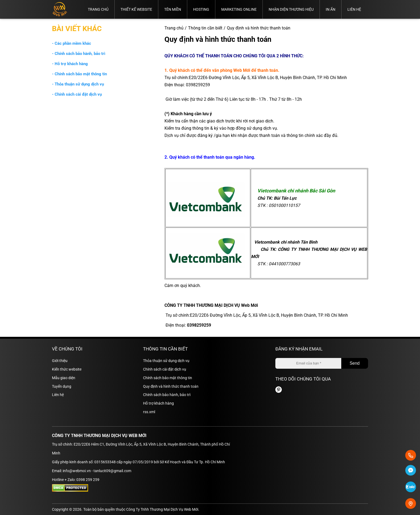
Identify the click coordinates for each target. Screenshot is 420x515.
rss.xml (149, 412)
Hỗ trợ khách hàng (158, 403)
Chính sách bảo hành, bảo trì (167, 395)
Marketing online (239, 9)
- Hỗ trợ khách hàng (70, 64)
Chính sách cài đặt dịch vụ (165, 369)
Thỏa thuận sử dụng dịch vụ (166, 361)
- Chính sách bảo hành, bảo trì (79, 54)
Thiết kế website (136, 9)
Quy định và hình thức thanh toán (171, 386)
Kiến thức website (67, 369)
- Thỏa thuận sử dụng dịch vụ (78, 84)
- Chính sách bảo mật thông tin (79, 74)
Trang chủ (98, 9)
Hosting (201, 9)
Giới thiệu (60, 361)
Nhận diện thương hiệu (291, 9)
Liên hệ (354, 9)
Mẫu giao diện (64, 378)
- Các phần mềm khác (72, 43)
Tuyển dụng (62, 386)
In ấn (331, 9)
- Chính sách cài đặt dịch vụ (77, 94)
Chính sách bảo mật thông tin (168, 378)
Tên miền (173, 9)
